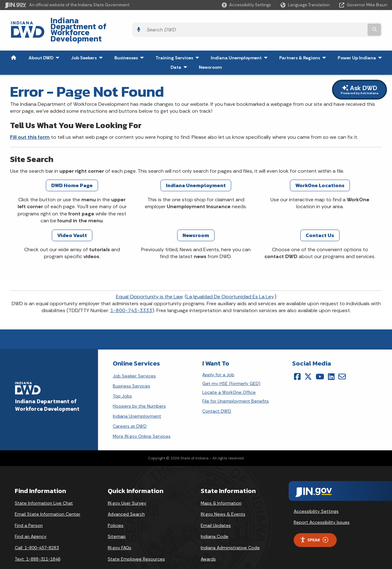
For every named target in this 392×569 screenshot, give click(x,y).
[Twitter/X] (308, 361)
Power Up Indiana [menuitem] (361, 42)
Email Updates (216, 510)
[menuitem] (14, 42)
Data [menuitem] (180, 51)
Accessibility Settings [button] (316, 496)
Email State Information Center (48, 498)
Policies (116, 510)
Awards (208, 543)
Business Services (131, 370)
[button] (246, 5)
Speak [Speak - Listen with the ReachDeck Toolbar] (314, 524)
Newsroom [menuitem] (210, 51)
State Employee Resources (136, 543)
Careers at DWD (130, 410)
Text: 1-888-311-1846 (38, 543)
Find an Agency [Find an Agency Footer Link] (31, 521)
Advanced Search (126, 498)
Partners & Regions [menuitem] (304, 42)
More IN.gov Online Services (142, 420)
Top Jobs (122, 380)
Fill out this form (30, 121)
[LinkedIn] (331, 361)
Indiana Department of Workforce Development (132, 22)
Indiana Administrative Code (230, 532)
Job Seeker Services (134, 360)
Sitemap (117, 521)
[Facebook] (297, 361)
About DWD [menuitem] (45, 42)
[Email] (342, 361)
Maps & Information (221, 487)
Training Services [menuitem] (179, 42)
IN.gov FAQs (120, 532)
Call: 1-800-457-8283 (37, 532)
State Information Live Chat (44, 487)
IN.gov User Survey (127, 487)
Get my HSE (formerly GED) (231, 368)
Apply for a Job (218, 359)
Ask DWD (359, 74)
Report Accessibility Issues (322, 507)
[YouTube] (320, 361)
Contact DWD (217, 395)
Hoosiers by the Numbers (139, 390)
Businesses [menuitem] (131, 42)
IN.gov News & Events (223, 498)
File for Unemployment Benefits (236, 385)
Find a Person (29, 510)
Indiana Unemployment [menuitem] (236, 42)
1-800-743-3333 (131, 295)
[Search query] (341, 22)
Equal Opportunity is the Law (149, 281)
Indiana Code (215, 521)
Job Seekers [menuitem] (88, 42)
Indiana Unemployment (137, 400)
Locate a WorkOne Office (229, 377)
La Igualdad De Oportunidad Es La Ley (230, 281)
